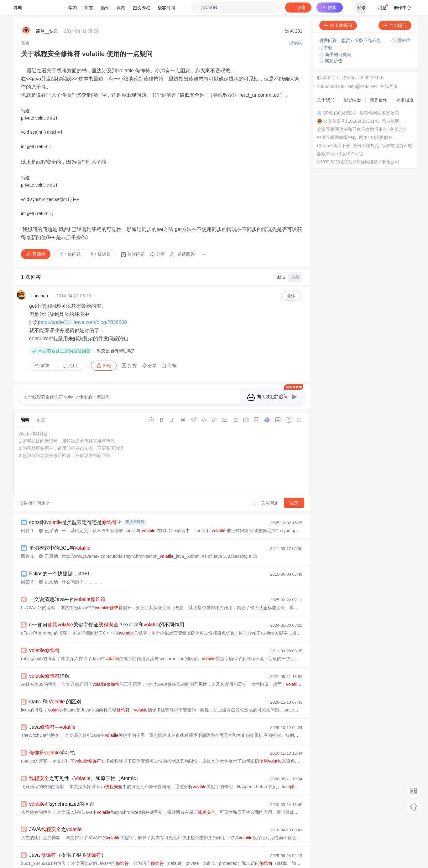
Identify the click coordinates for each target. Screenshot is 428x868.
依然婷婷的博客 (36, 797)
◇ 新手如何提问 (335, 39)
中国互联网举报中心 (337, 122)
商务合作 (378, 85)
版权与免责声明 (397, 131)
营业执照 (391, 106)
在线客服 (389, 71)
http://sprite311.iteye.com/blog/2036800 (83, 307)
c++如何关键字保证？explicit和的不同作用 (107, 610)
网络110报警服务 (376, 122)
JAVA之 (55, 814)
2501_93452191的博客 (43, 848)
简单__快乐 (47, 16)
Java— (52, 712)
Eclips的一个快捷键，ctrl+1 (60, 559)
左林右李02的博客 (39, 669)
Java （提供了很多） (68, 840)
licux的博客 (32, 695)
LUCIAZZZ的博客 (38, 593)
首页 (25, 28)
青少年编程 (135, 507)
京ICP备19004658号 (337, 98)
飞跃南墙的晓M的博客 (43, 772)
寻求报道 (405, 85)
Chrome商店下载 (334, 131)
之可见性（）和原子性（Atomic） (85, 763)
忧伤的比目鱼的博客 (41, 823)
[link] (25, 28)
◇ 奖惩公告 (331, 46)
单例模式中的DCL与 (60, 533)
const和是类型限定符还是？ (76, 507)
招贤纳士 (352, 85)
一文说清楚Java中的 (67, 584)
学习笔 (52, 738)
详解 (50, 661)
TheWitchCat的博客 (40, 720)
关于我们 (326, 85)
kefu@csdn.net (362, 71)
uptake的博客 (34, 746)
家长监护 (399, 114)
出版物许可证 (350, 139)
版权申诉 (326, 139)
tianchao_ (41, 281)
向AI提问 (395, 10)
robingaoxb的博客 (38, 644)
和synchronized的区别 (62, 789)
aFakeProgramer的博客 (44, 618)
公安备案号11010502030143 (351, 106)
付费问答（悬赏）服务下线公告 (351, 25)
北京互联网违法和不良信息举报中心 (352, 114)
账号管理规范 (366, 131)
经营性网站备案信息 (379, 98)
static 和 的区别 (55, 687)
